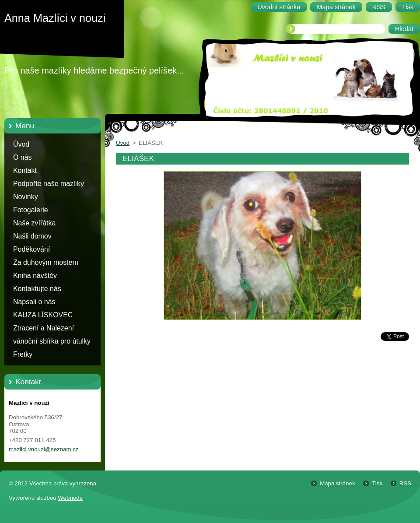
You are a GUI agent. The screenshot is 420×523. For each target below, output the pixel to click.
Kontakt (25, 170)
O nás (22, 157)
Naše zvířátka (34, 223)
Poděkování (31, 249)
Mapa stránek (337, 483)
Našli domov (32, 236)
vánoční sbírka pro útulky (52, 341)
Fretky (23, 354)
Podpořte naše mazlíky (49, 184)
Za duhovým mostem (46, 262)
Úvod (21, 144)
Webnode (70, 498)
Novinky (26, 197)
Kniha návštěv (35, 276)
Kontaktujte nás (37, 289)
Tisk (377, 483)
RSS (405, 483)
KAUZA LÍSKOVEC (43, 315)
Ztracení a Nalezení (44, 328)
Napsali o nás (34, 302)
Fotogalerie (31, 210)
